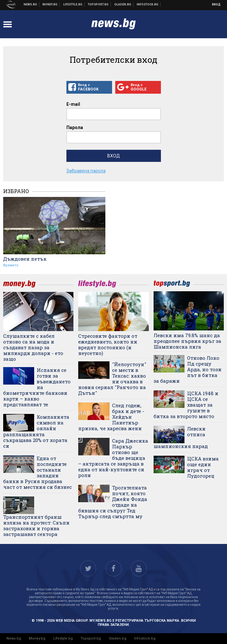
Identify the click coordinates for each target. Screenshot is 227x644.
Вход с (89, 87)
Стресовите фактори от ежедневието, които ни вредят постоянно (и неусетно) (108, 344)
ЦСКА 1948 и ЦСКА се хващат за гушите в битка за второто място (186, 405)
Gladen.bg (118, 638)
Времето (11, 265)
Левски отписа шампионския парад (181, 437)
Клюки (73, 4)
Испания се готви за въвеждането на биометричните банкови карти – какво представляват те (37, 387)
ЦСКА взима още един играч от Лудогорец (203, 467)
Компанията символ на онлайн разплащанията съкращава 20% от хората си (36, 431)
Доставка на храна (123, 4)
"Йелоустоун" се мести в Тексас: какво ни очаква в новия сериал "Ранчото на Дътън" (112, 379)
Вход (216, 4)
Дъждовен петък (25, 259)
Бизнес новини (50, 4)
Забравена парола (86, 171)
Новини (30, 4)
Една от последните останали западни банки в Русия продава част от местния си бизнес (38, 473)
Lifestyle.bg (63, 638)
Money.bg (37, 638)
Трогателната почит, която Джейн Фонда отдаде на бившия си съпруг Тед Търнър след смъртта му (113, 502)
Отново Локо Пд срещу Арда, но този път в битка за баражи (188, 369)
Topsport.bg (91, 638)
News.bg (14, 638)
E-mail (73, 104)
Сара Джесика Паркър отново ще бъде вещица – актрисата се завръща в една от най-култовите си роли (113, 458)
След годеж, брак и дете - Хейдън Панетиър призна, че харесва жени (111, 417)
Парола (75, 127)
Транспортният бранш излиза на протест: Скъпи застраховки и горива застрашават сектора (36, 525)
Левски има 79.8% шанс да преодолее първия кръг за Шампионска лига (187, 341)
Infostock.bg (145, 638)
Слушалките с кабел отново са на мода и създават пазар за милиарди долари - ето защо (33, 347)
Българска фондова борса (148, 4)
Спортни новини (98, 4)
